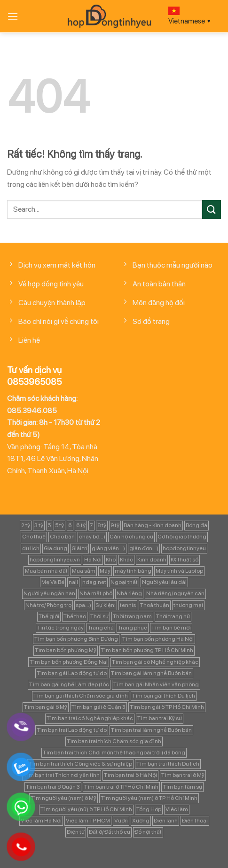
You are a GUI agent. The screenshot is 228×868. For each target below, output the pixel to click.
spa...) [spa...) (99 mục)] (83, 605)
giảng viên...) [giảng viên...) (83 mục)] (108, 548)
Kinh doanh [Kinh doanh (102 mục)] (152, 560)
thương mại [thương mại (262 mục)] (188, 605)
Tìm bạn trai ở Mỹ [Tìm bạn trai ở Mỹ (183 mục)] (183, 775)
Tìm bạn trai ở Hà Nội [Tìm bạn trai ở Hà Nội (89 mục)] (130, 775)
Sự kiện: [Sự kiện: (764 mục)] (106, 605)
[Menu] (13, 16)
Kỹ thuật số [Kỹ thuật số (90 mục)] (185, 560)
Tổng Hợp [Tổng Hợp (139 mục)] (149, 809)
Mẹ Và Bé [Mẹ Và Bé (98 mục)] (53, 582)
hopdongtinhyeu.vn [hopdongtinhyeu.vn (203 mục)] (55, 560)
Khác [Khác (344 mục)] (126, 560)
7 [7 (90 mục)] (91, 525)
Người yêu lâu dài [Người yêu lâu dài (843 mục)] (164, 582)
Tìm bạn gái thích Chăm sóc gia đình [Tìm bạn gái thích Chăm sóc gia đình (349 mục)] (81, 696)
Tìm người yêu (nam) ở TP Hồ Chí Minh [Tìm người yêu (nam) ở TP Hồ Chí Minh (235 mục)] (149, 798)
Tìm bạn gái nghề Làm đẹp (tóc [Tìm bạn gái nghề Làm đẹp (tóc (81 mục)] (69, 684)
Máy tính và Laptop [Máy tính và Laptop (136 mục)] (179, 571)
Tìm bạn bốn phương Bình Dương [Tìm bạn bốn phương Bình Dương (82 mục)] (76, 639)
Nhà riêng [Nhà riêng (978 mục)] (129, 593)
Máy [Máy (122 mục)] (105, 571)
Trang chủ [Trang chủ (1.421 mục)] (101, 628)
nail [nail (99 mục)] (73, 582)
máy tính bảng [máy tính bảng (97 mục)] (133, 571)
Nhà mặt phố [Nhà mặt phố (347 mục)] (96, 593)
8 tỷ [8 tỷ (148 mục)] (102, 525)
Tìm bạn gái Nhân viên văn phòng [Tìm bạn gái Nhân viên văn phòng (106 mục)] (156, 684)
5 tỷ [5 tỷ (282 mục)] (59, 525)
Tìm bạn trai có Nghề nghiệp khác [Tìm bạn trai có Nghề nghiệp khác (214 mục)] (90, 718)
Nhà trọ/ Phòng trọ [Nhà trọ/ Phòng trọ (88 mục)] (48, 605)
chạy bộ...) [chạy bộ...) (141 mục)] (92, 537)
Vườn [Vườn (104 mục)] (121, 821)
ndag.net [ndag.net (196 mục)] (94, 582)
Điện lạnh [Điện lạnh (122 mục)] (166, 821)
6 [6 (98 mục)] (70, 525)
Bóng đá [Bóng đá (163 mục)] (197, 525)
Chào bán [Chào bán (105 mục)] (62, 537)
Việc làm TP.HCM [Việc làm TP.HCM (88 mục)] (88, 821)
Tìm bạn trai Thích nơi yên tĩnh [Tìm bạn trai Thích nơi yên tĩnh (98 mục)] (62, 775)
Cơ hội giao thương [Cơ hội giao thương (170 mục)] (182, 537)
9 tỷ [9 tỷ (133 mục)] (115, 525)
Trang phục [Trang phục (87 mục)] (133, 628)
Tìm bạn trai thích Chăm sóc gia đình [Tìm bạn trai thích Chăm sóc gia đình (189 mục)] (114, 741)
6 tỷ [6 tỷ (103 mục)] (81, 525)
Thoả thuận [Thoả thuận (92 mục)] (155, 605)
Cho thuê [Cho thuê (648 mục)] (34, 537)
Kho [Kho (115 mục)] (111, 560)
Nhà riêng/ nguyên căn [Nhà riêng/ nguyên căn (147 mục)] (175, 593)
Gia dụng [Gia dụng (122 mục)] (55, 548)
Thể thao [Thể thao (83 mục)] (75, 616)
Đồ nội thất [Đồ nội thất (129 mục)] (148, 832)
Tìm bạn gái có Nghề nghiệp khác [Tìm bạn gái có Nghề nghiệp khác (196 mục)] (155, 662)
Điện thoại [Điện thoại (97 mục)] (195, 821)
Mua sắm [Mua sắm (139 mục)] (84, 571)
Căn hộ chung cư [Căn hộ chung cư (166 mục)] (131, 537)
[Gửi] (212, 209)
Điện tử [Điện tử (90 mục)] (76, 832)
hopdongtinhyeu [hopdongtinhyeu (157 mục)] (184, 548)
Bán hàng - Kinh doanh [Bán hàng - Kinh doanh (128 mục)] (153, 525)
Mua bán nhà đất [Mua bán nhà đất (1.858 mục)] (46, 571)
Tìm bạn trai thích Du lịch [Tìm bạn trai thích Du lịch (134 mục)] (168, 764)
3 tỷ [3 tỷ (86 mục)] (39, 525)
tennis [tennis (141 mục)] (128, 605)
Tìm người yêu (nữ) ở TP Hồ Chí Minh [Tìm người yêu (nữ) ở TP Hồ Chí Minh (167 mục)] (86, 809)
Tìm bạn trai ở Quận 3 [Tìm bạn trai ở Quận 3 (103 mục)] (53, 787)
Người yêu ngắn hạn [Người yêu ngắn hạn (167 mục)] (49, 593)
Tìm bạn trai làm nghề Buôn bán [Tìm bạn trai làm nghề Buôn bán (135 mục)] (151, 730)
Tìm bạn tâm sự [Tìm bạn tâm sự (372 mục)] (182, 787)
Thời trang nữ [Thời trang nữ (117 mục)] (173, 616)
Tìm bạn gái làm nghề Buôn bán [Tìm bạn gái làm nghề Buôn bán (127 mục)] (151, 673)
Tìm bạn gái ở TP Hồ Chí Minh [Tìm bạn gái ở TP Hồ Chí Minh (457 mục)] (167, 707)
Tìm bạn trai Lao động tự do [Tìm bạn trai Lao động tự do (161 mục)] (72, 730)
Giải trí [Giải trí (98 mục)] (79, 548)
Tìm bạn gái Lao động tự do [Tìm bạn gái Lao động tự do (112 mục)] (72, 673)
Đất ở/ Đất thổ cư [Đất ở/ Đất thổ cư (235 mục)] (110, 832)
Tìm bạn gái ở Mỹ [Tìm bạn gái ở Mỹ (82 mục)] (46, 707)
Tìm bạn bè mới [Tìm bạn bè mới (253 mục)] (171, 628)
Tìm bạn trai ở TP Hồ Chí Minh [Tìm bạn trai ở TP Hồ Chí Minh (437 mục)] (121, 787)
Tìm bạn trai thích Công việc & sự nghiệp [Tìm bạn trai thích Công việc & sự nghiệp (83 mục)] (80, 764)
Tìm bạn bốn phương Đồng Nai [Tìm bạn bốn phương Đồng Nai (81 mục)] (69, 662)
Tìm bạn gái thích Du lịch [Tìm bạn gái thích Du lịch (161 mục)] (164, 696)
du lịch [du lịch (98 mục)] (31, 548)
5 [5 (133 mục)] (49, 525)
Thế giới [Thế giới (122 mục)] (49, 616)
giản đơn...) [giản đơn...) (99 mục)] (144, 548)
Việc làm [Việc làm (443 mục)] (177, 809)
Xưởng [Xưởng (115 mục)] (141, 821)
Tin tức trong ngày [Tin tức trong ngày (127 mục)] (60, 628)
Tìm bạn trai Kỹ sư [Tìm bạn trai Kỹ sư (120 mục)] (160, 718)
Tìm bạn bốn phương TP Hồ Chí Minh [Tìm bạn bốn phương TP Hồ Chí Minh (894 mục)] (147, 650)
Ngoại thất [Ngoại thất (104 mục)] (124, 582)
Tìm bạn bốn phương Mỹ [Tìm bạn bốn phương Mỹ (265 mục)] (66, 650)
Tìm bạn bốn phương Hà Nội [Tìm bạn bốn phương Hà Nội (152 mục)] (158, 639)
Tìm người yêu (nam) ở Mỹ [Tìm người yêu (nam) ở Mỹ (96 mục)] (63, 798)
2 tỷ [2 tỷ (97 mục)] (26, 525)
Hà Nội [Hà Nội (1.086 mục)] (93, 560)
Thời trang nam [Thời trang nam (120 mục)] (132, 616)
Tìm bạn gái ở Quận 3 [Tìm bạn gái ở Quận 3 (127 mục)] (98, 707)
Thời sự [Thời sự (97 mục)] (99, 616)
